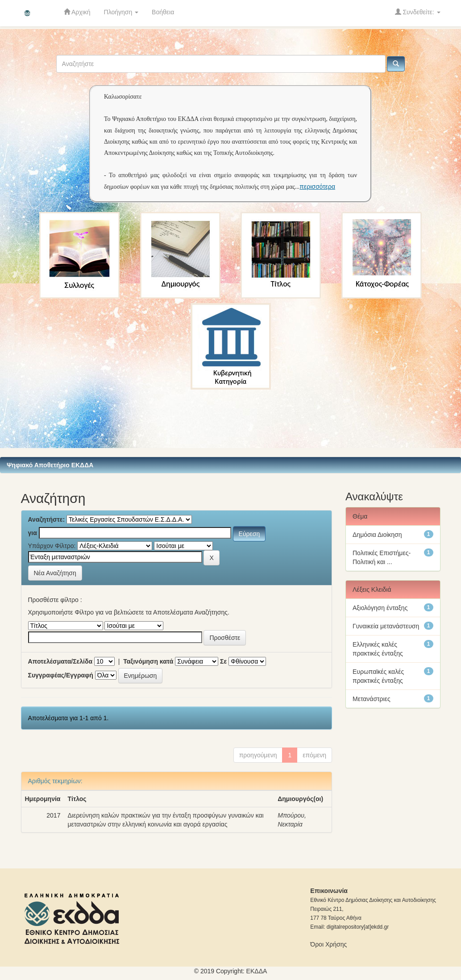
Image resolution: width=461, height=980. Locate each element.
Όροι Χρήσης (328, 944)
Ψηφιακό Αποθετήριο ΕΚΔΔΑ (50, 465)
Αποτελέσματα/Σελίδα (60, 661)
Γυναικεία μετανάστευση (386, 626)
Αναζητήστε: (47, 519)
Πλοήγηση (121, 12)
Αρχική (77, 12)
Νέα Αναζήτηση (55, 573)
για (33, 533)
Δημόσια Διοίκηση (377, 535)
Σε (223, 661)
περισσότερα (317, 187)
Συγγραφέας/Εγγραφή (61, 675)
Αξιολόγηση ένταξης (380, 608)
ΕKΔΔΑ (257, 971)
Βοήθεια (163, 12)
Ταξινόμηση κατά (148, 661)
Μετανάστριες (372, 699)
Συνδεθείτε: (418, 12)
